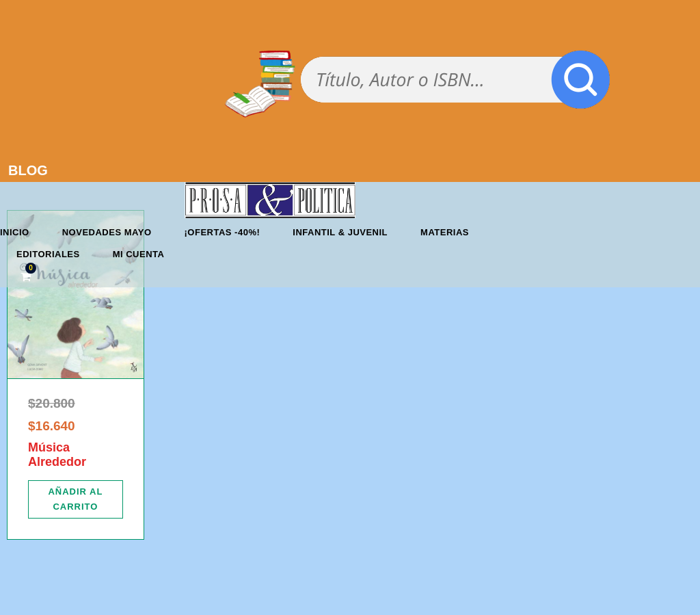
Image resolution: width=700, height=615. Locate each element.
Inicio (15, 232)
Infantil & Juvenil (340, 232)
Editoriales (48, 254)
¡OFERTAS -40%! (223, 232)
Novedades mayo (107, 232)
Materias (445, 232)
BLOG (28, 170)
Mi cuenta (139, 254)
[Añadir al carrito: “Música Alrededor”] (76, 499)
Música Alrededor (57, 455)
